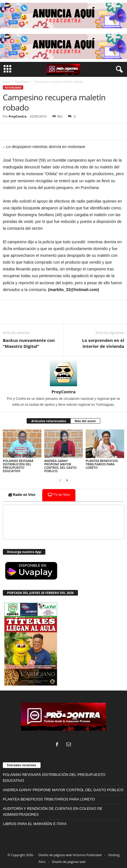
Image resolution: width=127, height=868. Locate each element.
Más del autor (85, 421)
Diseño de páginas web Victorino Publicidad (70, 855)
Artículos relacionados (49, 421)
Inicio (6, 82)
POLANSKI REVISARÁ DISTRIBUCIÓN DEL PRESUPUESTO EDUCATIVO (18, 466)
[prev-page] (60, 480)
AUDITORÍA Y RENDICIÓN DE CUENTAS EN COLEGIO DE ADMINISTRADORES (53, 811)
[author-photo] (63, 373)
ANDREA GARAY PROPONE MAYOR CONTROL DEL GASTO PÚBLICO (60, 466)
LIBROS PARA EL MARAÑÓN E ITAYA (35, 824)
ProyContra (18, 116)
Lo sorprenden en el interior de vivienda (103, 343)
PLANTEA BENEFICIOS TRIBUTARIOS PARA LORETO (102, 464)
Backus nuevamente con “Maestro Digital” (29, 343)
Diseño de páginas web (69, 862)
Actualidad (22, 82)
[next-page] (67, 480)
